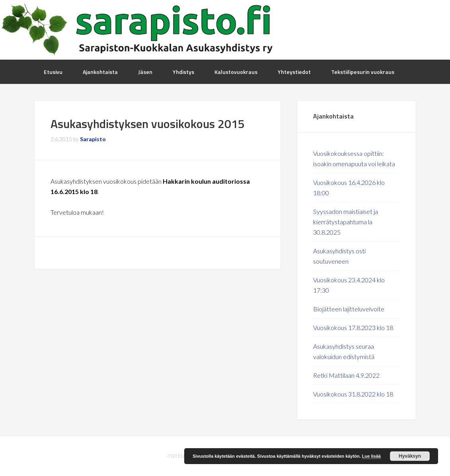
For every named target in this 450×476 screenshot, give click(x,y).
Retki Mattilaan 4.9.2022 (346, 375)
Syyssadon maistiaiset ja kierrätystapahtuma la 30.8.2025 (346, 222)
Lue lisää (371, 456)
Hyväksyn (410, 456)
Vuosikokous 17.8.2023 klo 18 (353, 327)
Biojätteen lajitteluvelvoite (349, 309)
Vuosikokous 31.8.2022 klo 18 (353, 394)
